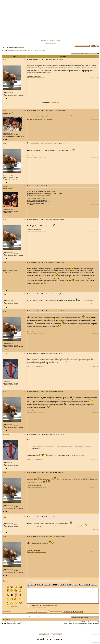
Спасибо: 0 (94, 78)
